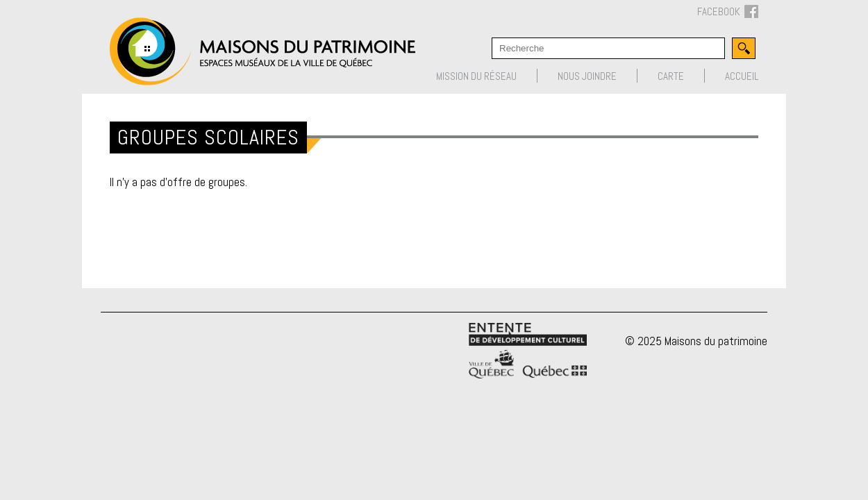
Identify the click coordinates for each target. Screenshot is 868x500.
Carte (671, 76)
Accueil (742, 76)
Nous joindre (587, 76)
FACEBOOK (728, 12)
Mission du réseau (476, 76)
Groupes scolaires (208, 137)
